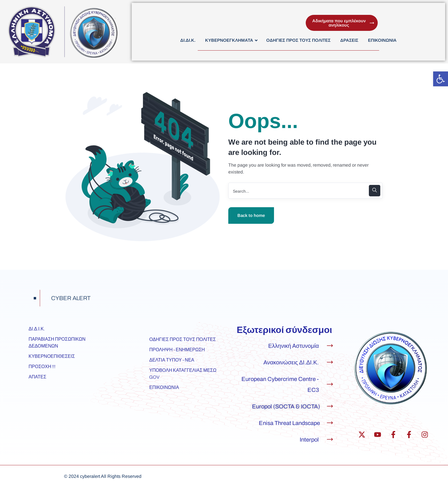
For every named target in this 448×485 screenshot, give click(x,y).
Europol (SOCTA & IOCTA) (286, 406)
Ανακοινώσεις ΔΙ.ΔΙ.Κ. (291, 362)
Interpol (309, 440)
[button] (441, 79)
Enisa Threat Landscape (289, 423)
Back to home (251, 215)
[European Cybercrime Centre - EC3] (330, 384)
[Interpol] (330, 439)
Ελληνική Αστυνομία (294, 346)
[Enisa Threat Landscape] (330, 423)
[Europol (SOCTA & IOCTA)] (330, 406)
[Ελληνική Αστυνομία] (330, 346)
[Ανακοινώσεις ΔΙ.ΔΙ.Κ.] (330, 362)
